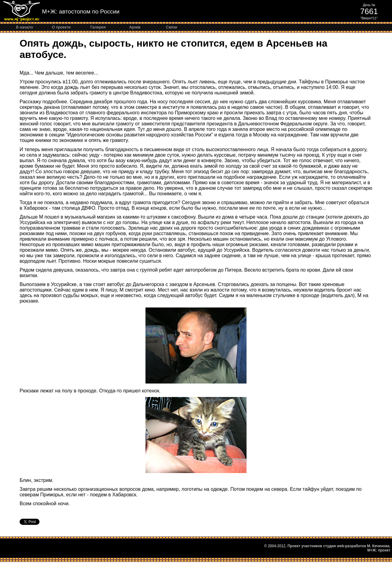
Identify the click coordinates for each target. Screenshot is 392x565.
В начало (24, 27)
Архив (135, 27)
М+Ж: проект (379, 550)
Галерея (98, 27)
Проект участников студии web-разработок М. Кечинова (339, 546)
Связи (171, 27)
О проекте (61, 27)
